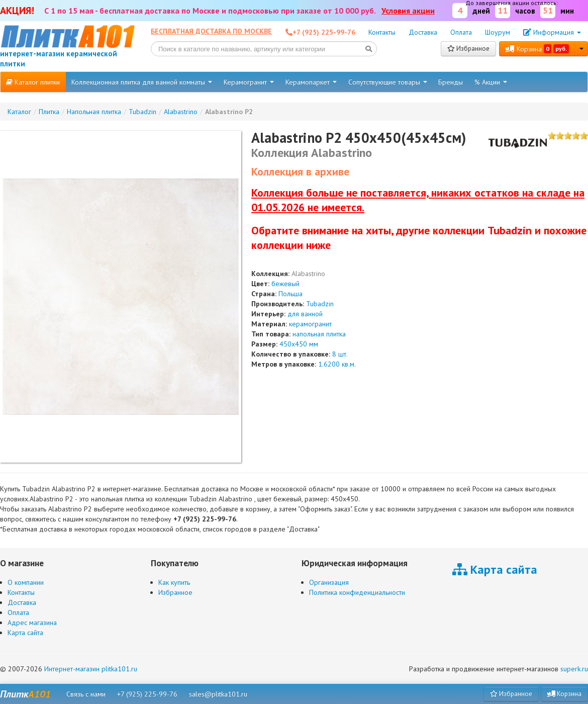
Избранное (468, 49)
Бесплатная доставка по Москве (211, 31)
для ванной (305, 314)
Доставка (423, 32)
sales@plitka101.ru (218, 694)
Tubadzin (320, 304)
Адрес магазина (32, 623)
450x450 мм (299, 344)
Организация (329, 582)
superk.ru (574, 669)
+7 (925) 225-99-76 (147, 694)
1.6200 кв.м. (337, 364)
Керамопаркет (311, 82)
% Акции (491, 82)
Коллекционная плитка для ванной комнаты (142, 82)
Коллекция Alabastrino (312, 153)
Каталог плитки (33, 82)
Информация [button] (552, 32)
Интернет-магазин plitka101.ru (91, 669)
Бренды (451, 82)
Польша (290, 294)
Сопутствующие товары (388, 82)
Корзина (537, 49)
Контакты (382, 32)
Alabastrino (308, 274)
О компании (26, 582)
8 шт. (340, 354)
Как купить (174, 582)
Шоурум (498, 32)
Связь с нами (86, 694)
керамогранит (310, 324)
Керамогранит (249, 82)
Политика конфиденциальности (357, 592)
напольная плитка (319, 334)
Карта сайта (25, 633)
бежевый (285, 284)
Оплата (461, 32)
